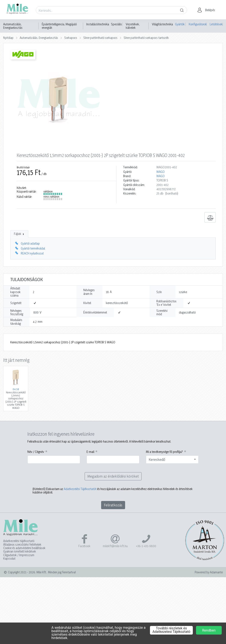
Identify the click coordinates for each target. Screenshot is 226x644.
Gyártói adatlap (30, 243)
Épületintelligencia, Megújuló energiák (59, 26)
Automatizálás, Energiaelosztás (13, 26)
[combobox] (172, 460)
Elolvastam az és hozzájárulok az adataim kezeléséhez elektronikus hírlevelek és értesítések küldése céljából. (113, 491)
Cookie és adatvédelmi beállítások (24, 548)
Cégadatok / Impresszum (19, 555)
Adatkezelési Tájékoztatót (80, 489)
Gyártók (180, 24)
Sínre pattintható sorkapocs (100, 38)
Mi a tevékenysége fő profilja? (164, 452)
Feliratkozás (113, 505)
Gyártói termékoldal (33, 248)
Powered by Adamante (209, 572)
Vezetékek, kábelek (133, 26)
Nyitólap (8, 38)
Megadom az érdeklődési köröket (113, 476)
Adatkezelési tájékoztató (19, 541)
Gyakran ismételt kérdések (20, 551)
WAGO (161, 172)
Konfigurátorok (198, 24)
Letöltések (216, 24)
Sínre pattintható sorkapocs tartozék (146, 38)
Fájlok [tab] (19, 234)
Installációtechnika (98, 24)
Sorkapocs (71, 38)
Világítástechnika (162, 24)
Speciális (116, 24)
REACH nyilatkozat (32, 253)
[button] (207, 10)
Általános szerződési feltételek (22, 545)
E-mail (90, 452)
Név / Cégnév (36, 452)
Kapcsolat (9, 559)
